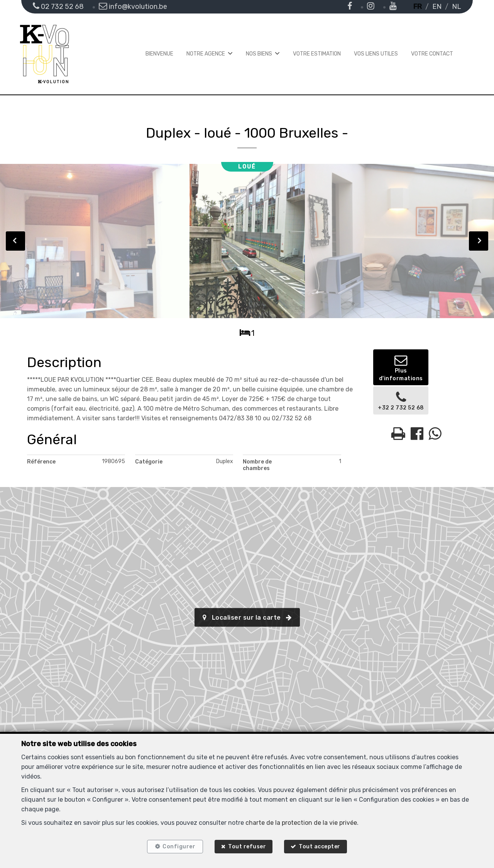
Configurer (177, 846)
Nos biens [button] (259, 54)
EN (437, 7)
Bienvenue (159, 54)
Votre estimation (317, 54)
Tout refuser (247, 846)
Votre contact (432, 54)
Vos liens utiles (376, 54)
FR (418, 7)
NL (457, 7)
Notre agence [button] (206, 54)
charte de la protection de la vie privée (301, 821)
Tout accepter (321, 846)
